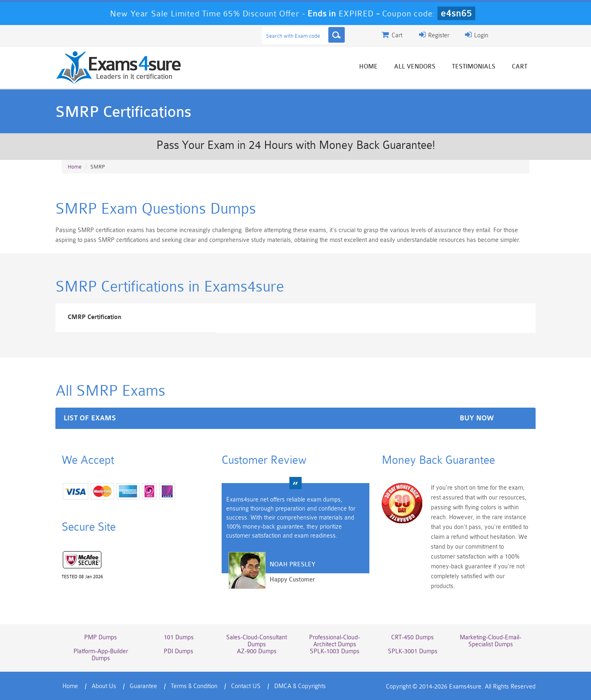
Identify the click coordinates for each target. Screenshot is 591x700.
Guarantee (143, 686)
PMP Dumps (101, 637)
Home (368, 67)
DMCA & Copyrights (300, 686)
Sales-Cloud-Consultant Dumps (257, 641)
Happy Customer (292, 580)
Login (477, 35)
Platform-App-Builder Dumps (101, 655)
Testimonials (474, 67)
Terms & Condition (194, 686)
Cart (520, 67)
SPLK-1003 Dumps (335, 651)
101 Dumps (179, 637)
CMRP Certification (94, 317)
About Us (104, 686)
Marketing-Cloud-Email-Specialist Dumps (490, 641)
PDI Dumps (179, 651)
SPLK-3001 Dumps (413, 651)
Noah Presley (292, 564)
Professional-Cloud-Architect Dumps (334, 641)
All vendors (415, 67)
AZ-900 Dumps (257, 651)
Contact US (246, 686)
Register (434, 35)
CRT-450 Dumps (412, 637)
